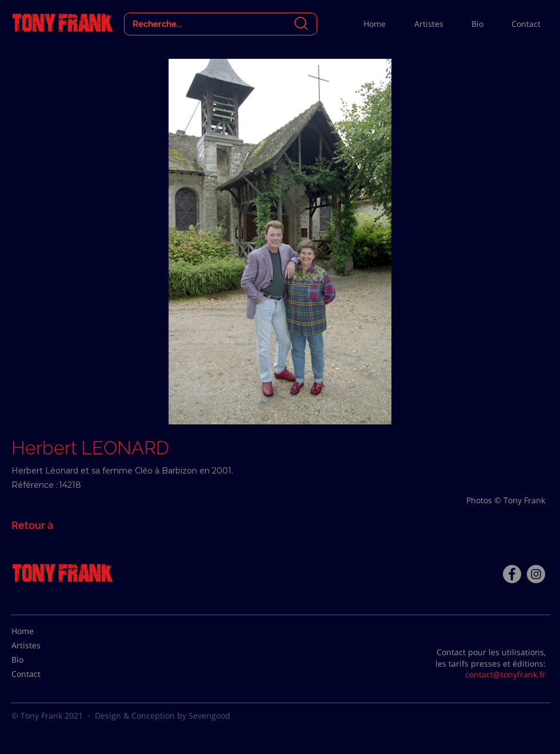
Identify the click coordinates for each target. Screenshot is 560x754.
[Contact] (40, 674)
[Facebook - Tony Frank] (512, 574)
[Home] (40, 631)
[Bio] (40, 660)
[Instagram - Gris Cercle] (536, 574)
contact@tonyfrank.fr (505, 674)
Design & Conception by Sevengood (163, 715)
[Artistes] (40, 645)
